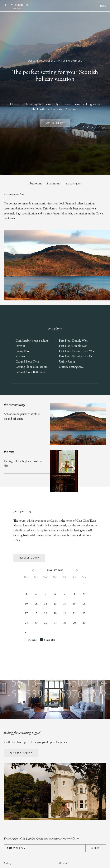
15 (74, 604)
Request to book (29, 558)
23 (84, 613)
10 (26, 604)
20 (55, 613)
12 (45, 604)
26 (45, 623)
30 (84, 623)
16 (84, 604)
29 (74, 623)
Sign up (96, 848)
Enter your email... (18, 848)
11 (36, 604)
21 (65, 613)
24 (26, 623)
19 (45, 613)
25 (36, 623)
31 (26, 633)
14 (65, 604)
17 (26, 613)
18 (36, 613)
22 (74, 613)
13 (55, 604)
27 (55, 623)
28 (65, 623)
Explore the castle (21, 753)
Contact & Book (55, 123)
